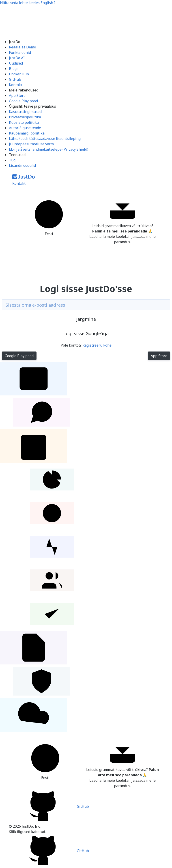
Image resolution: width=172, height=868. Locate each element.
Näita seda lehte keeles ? (28, 3)
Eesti (49, 217)
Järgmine (86, 319)
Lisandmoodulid (22, 165)
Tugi (13, 160)
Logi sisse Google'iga (86, 333)
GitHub (15, 79)
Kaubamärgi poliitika (27, 133)
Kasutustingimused (25, 112)
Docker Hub (19, 74)
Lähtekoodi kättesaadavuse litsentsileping (45, 139)
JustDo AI (17, 58)
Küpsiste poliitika (24, 122)
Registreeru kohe (97, 345)
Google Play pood (23, 101)
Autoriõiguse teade (25, 128)
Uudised (16, 63)
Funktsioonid (20, 52)
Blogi (13, 69)
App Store (17, 95)
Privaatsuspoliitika (25, 117)
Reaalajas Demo (23, 47)
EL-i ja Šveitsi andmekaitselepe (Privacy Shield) (49, 149)
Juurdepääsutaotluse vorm (31, 144)
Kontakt (16, 85)
